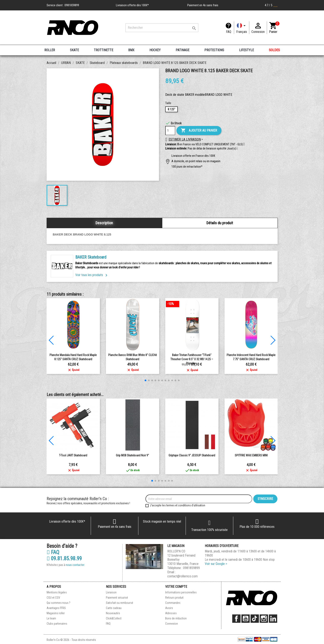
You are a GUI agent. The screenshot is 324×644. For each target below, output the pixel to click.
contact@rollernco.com (182, 576)
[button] (237, 149)
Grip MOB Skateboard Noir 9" (132, 455)
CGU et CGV (53, 598)
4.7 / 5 (271, 5)
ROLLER (50, 50)
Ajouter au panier (199, 131)
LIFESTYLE (246, 50)
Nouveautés (113, 613)
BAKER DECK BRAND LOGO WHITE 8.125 (82, 234)
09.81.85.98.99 (64, 559)
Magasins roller (56, 613)
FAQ (229, 32)
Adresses (171, 613)
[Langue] (242, 28)
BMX (131, 50)
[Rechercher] (162, 28)
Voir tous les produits (92, 275)
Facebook (236, 619)
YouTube (246, 619)
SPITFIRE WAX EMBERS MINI (251, 455)
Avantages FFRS (56, 608)
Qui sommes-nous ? (58, 603)
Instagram (264, 619)
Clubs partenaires (57, 624)
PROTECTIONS (214, 50)
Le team (51, 618)
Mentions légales (57, 592)
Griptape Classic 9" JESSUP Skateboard (192, 455)
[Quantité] (170, 131)
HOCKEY (155, 50)
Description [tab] (104, 223)
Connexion (172, 624)
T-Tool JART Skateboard (73, 455)
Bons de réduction (176, 618)
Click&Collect (114, 618)
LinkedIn (273, 619)
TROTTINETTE (104, 50)
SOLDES (274, 50)
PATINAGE (182, 50)
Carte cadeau (114, 608)
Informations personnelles (181, 592)
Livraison (111, 592)
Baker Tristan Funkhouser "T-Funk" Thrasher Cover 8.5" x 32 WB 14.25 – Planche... (192, 359)
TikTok (255, 619)
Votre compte (176, 587)
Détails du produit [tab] (220, 223)
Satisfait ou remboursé (120, 603)
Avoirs (169, 608)
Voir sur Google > (216, 564)
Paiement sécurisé (117, 598)
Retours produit (174, 598)
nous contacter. (75, 565)
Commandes (173, 603)
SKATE (74, 50)
